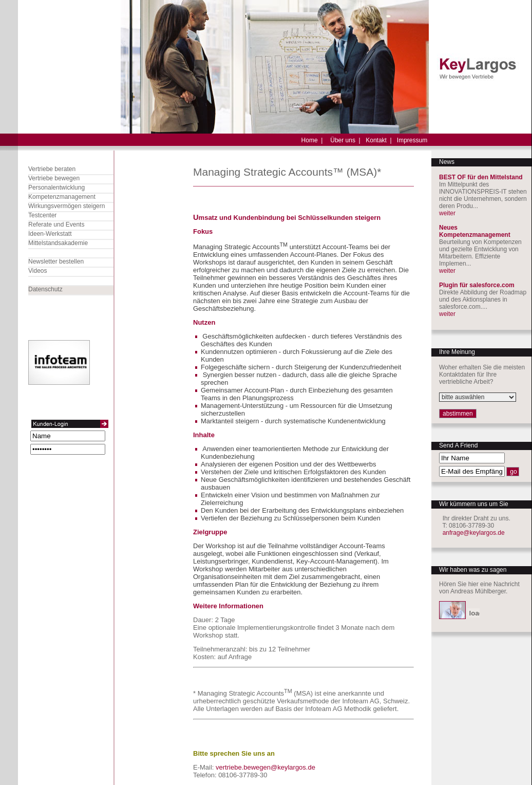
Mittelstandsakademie (58, 243)
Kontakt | (378, 140)
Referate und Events (56, 225)
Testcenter (42, 215)
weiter (447, 213)
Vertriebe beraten (52, 169)
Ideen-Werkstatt (50, 234)
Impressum (412, 140)
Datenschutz (45, 289)
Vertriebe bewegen (54, 178)
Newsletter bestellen (56, 261)
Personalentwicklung (56, 188)
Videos (37, 271)
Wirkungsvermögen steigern (66, 206)
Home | (312, 140)
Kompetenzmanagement (62, 197)
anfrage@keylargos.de (474, 533)
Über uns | (345, 140)
